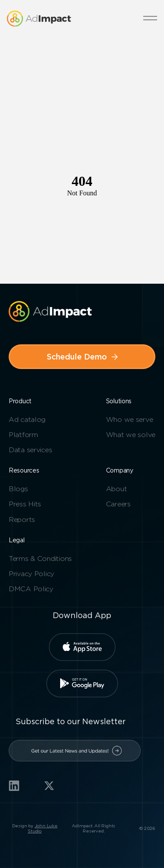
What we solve (131, 435)
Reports (22, 520)
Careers (118, 504)
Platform (23, 435)
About (117, 489)
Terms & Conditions (40, 559)
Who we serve (130, 419)
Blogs (18, 489)
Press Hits (25, 504)
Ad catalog (27, 419)
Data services (30, 450)
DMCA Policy (31, 589)
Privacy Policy (31, 574)
